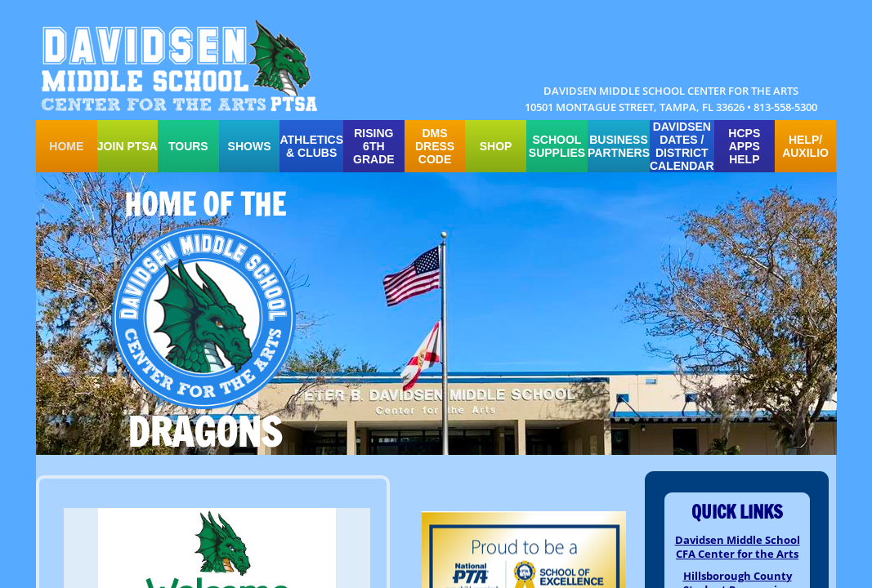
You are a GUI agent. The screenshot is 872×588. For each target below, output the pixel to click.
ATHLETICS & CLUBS (311, 146)
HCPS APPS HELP (744, 146)
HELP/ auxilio (805, 146)
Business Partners (619, 146)
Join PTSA (127, 146)
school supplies (557, 146)
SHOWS (250, 146)
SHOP (496, 146)
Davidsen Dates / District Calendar (682, 146)
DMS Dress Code (435, 146)
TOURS (188, 146)
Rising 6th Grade (374, 146)
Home (66, 146)
